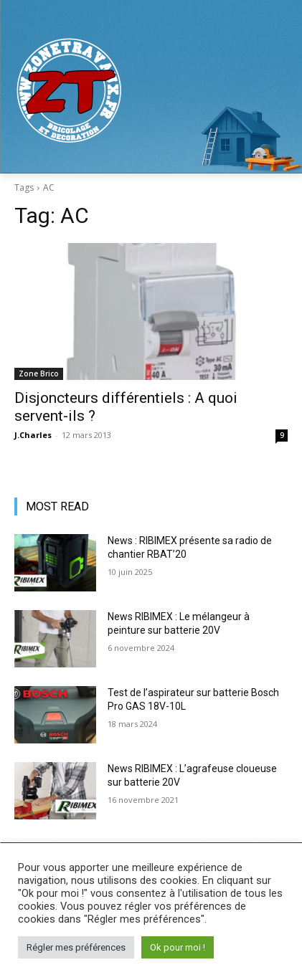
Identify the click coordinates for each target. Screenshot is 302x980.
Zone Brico (39, 374)
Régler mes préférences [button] (76, 947)
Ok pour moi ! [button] (178, 947)
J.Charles (33, 435)
